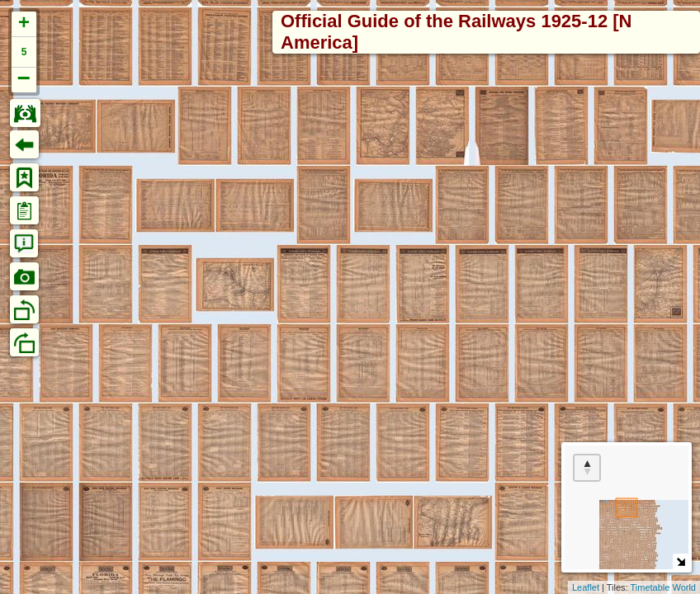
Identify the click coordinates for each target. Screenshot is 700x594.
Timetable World (663, 587)
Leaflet (586, 587)
